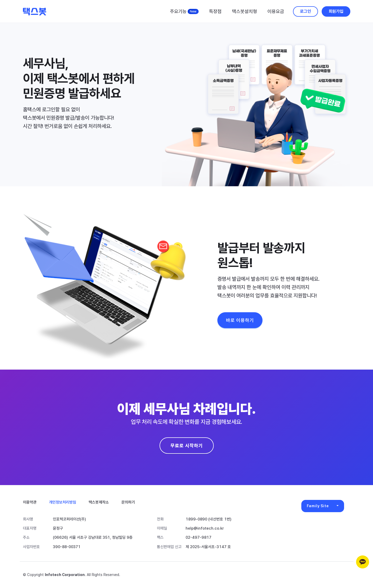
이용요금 (276, 11)
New (193, 11)
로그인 (305, 11)
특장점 (215, 11)
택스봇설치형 (244, 11)
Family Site (318, 506)
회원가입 (336, 11)
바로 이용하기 (240, 320)
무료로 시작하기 (187, 446)
